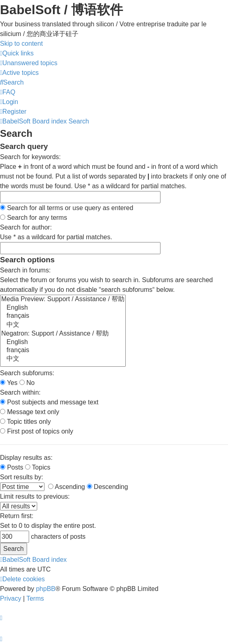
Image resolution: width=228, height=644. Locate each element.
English (63, 308)
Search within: (20, 392)
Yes (9, 383)
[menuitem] (29, 63)
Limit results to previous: (35, 496)
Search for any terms (34, 218)
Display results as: (26, 458)
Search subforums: (27, 373)
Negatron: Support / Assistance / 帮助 (63, 334)
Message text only (30, 412)
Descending (108, 487)
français (63, 316)
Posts (12, 467)
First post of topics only (37, 431)
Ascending (66, 487)
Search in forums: (25, 270)
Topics (38, 467)
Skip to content (21, 44)
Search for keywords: (30, 157)
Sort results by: (22, 477)
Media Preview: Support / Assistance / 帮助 (63, 300)
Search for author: (26, 227)
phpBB (46, 589)
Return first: (17, 516)
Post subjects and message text (49, 402)
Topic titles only (25, 422)
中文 (63, 325)
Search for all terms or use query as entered (67, 208)
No (27, 383)
